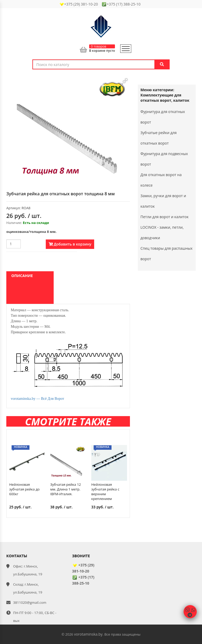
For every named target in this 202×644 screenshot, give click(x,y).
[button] (125, 81)
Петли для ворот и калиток (165, 217)
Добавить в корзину (70, 244)
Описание (22, 276)
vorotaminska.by (88, 634)
